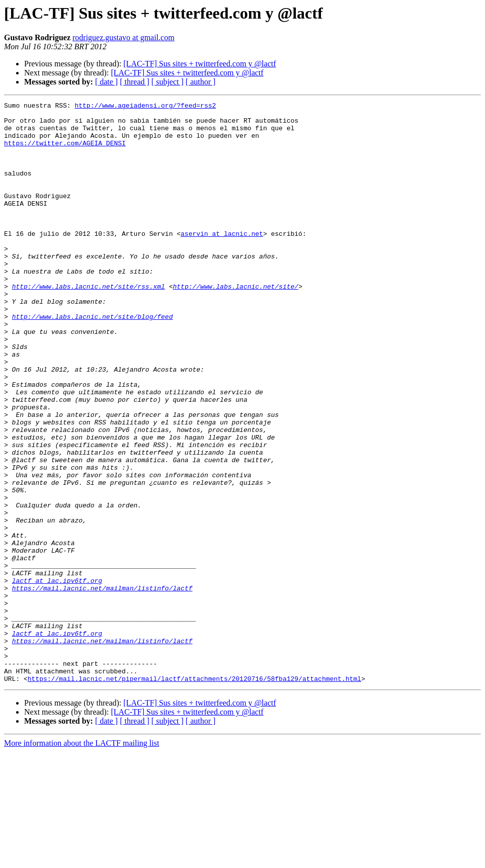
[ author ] (201, 82)
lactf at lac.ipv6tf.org (57, 677)
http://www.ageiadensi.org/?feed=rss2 (145, 107)
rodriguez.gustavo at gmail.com (124, 37)
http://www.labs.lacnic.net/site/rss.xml (89, 324)
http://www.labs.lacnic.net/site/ (235, 324)
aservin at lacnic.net (222, 261)
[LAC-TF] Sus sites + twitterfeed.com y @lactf (199, 64)
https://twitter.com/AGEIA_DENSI (65, 152)
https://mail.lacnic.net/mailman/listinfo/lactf (102, 686)
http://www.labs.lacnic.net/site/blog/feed (93, 360)
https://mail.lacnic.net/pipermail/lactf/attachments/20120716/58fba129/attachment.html (194, 795)
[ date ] (106, 82)
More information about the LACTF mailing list (82, 859)
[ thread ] (135, 82)
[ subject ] (168, 82)
